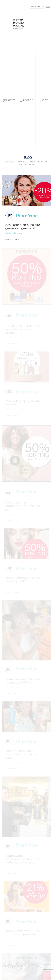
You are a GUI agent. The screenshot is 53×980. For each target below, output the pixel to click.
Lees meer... (12, 239)
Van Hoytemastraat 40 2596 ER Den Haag (10, 100)
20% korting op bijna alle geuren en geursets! (23, 226)
